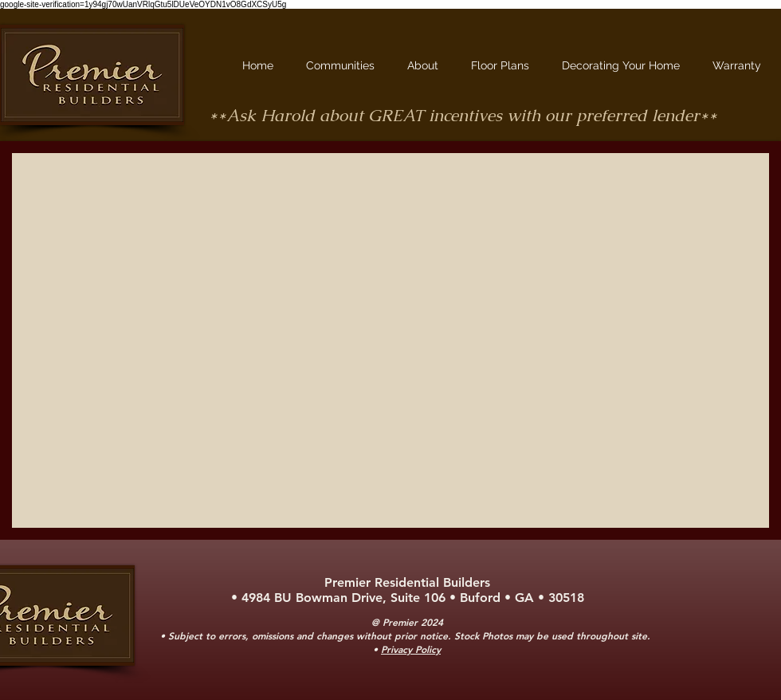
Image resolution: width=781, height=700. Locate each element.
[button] (345, 65)
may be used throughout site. (585, 635)
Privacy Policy (411, 649)
